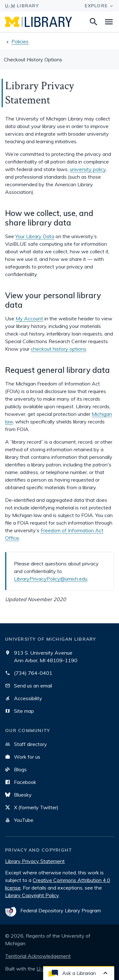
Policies (20, 41)
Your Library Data (35, 236)
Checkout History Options (33, 59)
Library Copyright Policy (32, 895)
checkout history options (59, 349)
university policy (88, 169)
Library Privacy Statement (35, 861)
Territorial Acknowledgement (38, 956)
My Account (29, 318)
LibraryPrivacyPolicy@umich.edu (51, 579)
